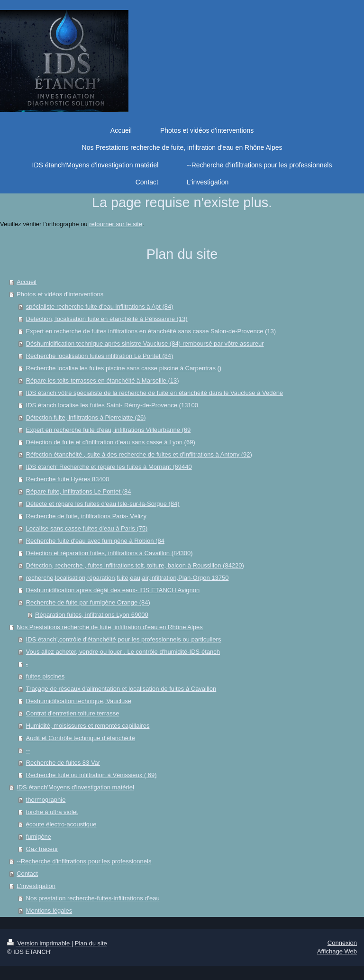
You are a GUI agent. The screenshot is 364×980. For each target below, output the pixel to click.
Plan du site (91, 943)
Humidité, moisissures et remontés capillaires (88, 726)
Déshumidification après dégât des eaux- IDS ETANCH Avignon (113, 590)
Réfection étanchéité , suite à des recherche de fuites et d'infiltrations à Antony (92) (139, 454)
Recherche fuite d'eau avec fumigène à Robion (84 (95, 541)
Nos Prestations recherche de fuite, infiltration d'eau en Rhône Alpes (110, 627)
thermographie (46, 800)
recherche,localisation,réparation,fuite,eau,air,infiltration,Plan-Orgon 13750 (127, 578)
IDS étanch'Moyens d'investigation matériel (75, 787)
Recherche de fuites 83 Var (63, 763)
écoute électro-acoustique (61, 824)
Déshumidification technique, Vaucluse (79, 701)
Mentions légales (49, 911)
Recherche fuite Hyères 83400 (68, 479)
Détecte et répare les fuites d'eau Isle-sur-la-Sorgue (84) (103, 504)
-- (28, 750)
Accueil (27, 282)
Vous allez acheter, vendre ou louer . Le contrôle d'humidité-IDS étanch (123, 652)
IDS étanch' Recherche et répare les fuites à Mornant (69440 (109, 467)
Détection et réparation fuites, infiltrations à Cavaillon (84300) (109, 553)
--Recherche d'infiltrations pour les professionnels (84, 861)
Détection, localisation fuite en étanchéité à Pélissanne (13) (107, 319)
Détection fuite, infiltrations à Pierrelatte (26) (86, 417)
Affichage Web (337, 951)
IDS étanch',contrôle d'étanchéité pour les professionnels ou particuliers (124, 639)
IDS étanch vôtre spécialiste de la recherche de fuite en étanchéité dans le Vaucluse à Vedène (155, 393)
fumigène (39, 837)
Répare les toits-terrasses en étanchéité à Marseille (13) (103, 380)
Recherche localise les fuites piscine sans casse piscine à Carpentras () (124, 368)
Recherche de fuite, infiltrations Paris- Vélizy (86, 516)
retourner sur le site (116, 224)
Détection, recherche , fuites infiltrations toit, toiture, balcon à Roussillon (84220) (135, 565)
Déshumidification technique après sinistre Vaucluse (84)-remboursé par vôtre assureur (145, 343)
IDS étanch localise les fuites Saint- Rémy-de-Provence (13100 (112, 405)
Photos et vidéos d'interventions (60, 294)
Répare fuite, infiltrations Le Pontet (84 (79, 491)
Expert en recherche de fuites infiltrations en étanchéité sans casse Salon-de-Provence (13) (151, 331)
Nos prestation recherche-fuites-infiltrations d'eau (93, 898)
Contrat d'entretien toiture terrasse (73, 713)
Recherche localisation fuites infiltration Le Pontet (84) (100, 356)
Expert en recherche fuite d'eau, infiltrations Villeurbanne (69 (109, 430)
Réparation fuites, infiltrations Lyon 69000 (92, 615)
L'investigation (36, 886)
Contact (27, 874)
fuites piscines (45, 676)
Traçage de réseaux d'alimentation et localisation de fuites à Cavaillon (121, 689)
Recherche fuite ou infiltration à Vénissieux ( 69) (91, 775)
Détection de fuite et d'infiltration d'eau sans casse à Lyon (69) (111, 442)
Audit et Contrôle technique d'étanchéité (81, 738)
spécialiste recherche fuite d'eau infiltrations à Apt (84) (100, 307)
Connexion (342, 943)
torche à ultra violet (52, 812)
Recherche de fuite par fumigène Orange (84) (88, 602)
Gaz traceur (42, 849)
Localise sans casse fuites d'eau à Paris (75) (87, 528)
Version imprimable (39, 943)
